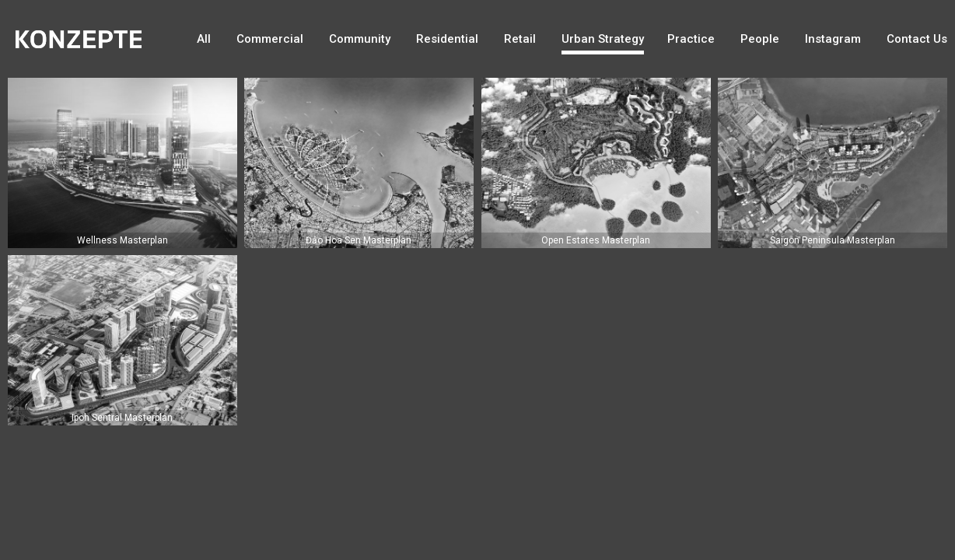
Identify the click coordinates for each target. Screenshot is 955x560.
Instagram (833, 39)
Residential (447, 39)
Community (360, 39)
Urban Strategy (603, 39)
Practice (691, 39)
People (760, 39)
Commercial (270, 39)
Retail (520, 39)
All (204, 39)
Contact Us (917, 39)
